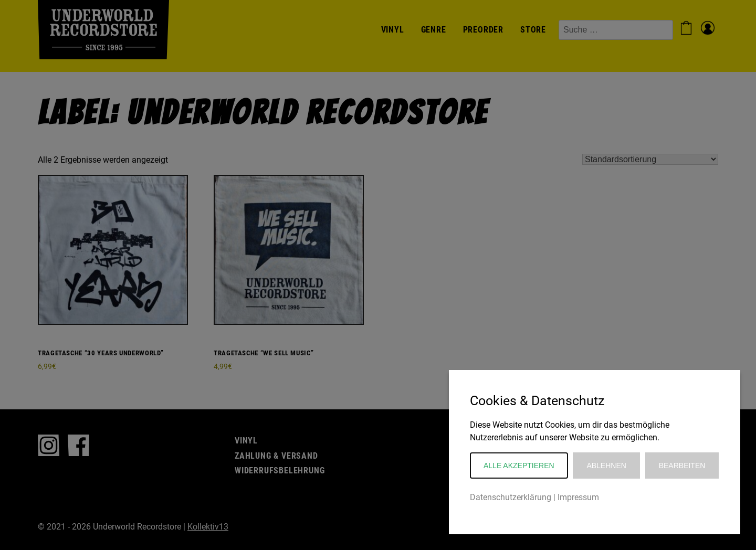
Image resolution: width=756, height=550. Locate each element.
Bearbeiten (682, 466)
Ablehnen (606, 466)
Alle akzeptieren (519, 466)
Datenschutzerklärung (511, 497)
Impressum (578, 497)
